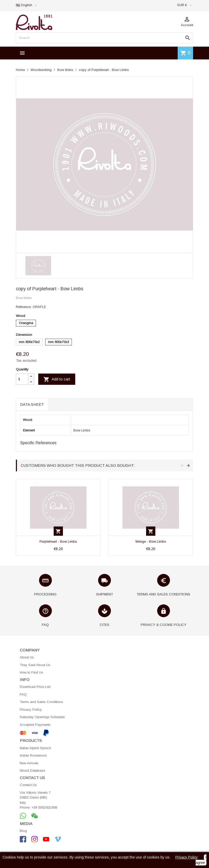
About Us (27, 657)
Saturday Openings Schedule (42, 717)
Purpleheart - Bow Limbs (58, 541)
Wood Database (32, 771)
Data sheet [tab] (32, 404)
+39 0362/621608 (44, 807)
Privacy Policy (31, 710)
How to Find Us (31, 672)
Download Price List (35, 687)
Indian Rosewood (33, 755)
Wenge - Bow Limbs (151, 541)
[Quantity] (22, 379)
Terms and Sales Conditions (41, 702)
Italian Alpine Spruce (35, 748)
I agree (201, 860)
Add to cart (57, 379)
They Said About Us (35, 665)
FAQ (23, 694)
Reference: (24, 307)
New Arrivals (29, 763)
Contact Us (28, 785)
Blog (23, 831)
